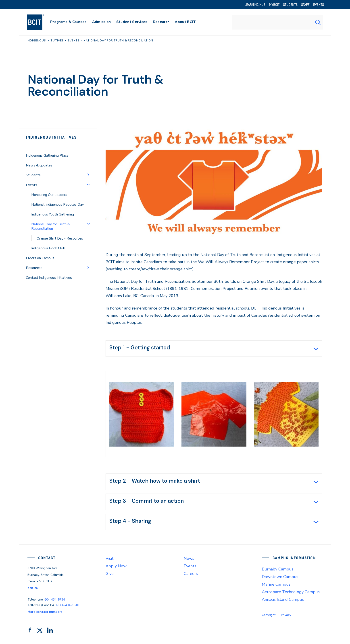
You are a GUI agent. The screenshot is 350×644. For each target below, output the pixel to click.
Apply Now (116, 566)
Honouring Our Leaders (49, 195)
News (189, 558)
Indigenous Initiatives (51, 137)
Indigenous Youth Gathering (53, 214)
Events (31, 185)
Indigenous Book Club (48, 248)
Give (110, 574)
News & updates (39, 165)
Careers (191, 574)
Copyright (269, 615)
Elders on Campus (40, 258)
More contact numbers (45, 612)
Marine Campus (276, 584)
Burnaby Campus (278, 569)
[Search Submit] (318, 22)
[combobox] (277, 22)
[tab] (214, 349)
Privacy (286, 615)
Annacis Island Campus (283, 599)
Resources (34, 268)
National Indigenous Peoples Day (57, 205)
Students (33, 175)
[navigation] (40, 22)
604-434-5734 (55, 600)
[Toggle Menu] (88, 175)
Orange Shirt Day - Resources (60, 238)
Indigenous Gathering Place (47, 156)
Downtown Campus (280, 577)
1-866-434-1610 (67, 605)
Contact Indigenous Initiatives (49, 278)
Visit (110, 558)
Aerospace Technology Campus (291, 592)
